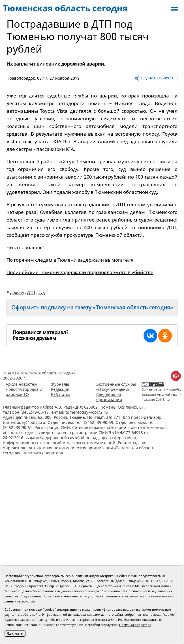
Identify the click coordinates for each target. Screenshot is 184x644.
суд (42, 292)
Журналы (60, 384)
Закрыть (15, 633)
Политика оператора (43, 453)
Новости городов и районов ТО (24, 392)
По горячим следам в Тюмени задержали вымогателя (70, 260)
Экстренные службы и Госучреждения (116, 387)
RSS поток (61, 394)
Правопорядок (21, 78)
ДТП (31, 292)
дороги (17, 292)
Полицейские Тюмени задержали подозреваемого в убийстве (80, 272)
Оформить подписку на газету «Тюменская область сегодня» (92, 307)
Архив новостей (21, 384)
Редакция (60, 389)
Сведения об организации (109, 397)
